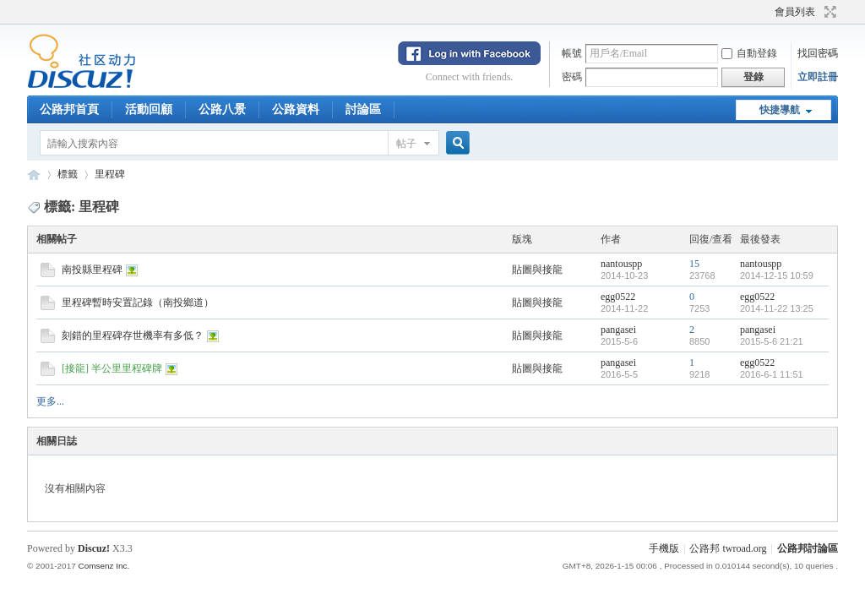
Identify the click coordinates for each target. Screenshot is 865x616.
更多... (50, 401)
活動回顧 (149, 109)
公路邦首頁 (69, 109)
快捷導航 (780, 110)
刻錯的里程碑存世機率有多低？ (133, 335)
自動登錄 (749, 53)
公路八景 (222, 109)
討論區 (363, 109)
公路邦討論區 (34, 174)
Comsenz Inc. (103, 566)
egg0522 (618, 297)
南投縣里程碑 (92, 270)
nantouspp (621, 264)
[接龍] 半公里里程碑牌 (112, 368)
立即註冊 (818, 77)
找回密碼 (818, 53)
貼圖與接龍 (537, 270)
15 (694, 264)
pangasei (618, 330)
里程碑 (110, 174)
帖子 (406, 144)
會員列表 (795, 12)
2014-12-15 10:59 (777, 275)
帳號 (572, 53)
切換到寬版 (828, 12)
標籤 (68, 174)
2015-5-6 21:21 (772, 341)
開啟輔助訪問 (767, 12)
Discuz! (94, 548)
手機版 (664, 548)
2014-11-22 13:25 (777, 308)
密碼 (572, 77)
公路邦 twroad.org (728, 548)
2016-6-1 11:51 (772, 374)
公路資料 (296, 109)
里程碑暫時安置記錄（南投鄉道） (138, 303)
